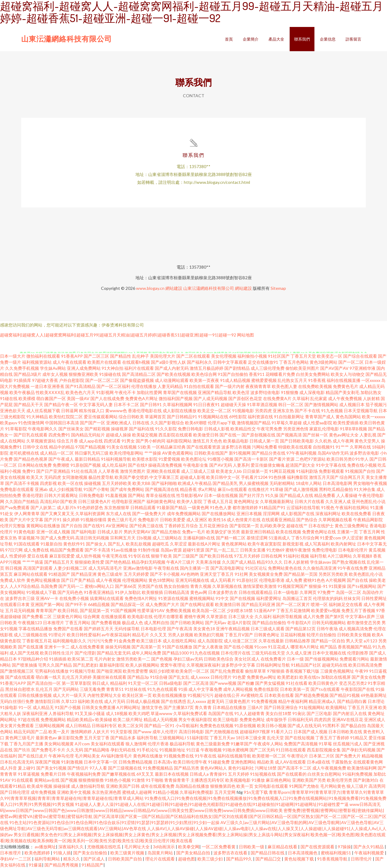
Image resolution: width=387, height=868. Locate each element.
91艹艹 (342, 447)
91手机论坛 (148, 750)
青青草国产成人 (320, 417)
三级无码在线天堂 (268, 653)
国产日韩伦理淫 (15, 792)
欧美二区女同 (131, 726)
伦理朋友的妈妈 (328, 598)
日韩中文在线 (35, 447)
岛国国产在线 (221, 713)
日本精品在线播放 (229, 707)
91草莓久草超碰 (287, 423)
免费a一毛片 (194, 532)
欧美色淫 (241, 392)
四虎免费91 (59, 435)
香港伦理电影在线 (145, 411)
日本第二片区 (322, 756)
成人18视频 (117, 713)
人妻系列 (241, 465)
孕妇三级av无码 (188, 659)
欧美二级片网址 (128, 719)
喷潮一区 (319, 604)
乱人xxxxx (197, 701)
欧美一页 (245, 786)
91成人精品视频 (235, 380)
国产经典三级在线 (146, 526)
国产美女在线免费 (369, 677)
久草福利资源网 (90, 514)
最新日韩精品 (87, 459)
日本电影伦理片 (353, 550)
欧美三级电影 (226, 719)
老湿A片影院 (239, 623)
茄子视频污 (376, 404)
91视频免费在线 (179, 756)
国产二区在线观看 (193, 356)
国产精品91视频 (345, 695)
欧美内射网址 (343, 544)
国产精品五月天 (59, 562)
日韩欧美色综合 (219, 659)
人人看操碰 (347, 495)
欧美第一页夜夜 (204, 380)
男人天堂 (354, 641)
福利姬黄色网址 (161, 501)
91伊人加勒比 (128, 592)
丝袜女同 (352, 598)
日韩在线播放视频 (35, 695)
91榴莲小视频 (220, 459)
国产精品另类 (187, 768)
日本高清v (163, 762)
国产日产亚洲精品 (53, 471)
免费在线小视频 (362, 465)
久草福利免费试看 (190, 713)
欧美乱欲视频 (138, 544)
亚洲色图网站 (243, 762)
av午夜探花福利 (116, 635)
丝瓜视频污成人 (348, 744)
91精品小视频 (166, 792)
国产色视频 (162, 659)
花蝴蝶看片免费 (280, 374)
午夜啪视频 (211, 750)
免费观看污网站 (354, 659)
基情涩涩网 (257, 538)
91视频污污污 (200, 695)
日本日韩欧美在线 (345, 732)
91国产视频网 (123, 610)
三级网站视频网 (50, 726)
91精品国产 (93, 865)
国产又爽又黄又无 (57, 514)
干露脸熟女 (342, 762)
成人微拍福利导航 (88, 786)
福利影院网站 (179, 441)
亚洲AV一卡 (47, 598)
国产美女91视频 (51, 768)
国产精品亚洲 (84, 574)
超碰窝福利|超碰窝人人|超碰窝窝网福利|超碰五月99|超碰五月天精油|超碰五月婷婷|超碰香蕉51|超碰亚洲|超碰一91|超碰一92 (118, 335)
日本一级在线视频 (221, 495)
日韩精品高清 (177, 592)
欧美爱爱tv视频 (326, 610)
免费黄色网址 (252, 719)
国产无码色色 (70, 592)
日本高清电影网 (337, 483)
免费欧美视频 (178, 610)
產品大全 (276, 39)
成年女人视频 (55, 374)
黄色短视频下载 (299, 859)
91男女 (128, 441)
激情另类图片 (133, 471)
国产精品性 (121, 356)
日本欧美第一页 (295, 689)
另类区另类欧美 (333, 574)
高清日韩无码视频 (92, 538)
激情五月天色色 (207, 441)
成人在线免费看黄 (87, 647)
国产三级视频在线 (125, 768)
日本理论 (376, 701)
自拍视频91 (324, 447)
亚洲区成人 (375, 719)
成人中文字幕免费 (205, 689)
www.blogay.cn (150, 288)
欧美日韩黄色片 (323, 683)
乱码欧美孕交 (273, 526)
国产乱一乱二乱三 (222, 550)
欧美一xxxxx (374, 417)
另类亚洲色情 (296, 429)
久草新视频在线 (227, 586)
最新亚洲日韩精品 (258, 532)
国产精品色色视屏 (31, 459)
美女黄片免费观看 (17, 726)
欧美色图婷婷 (38, 853)
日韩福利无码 (301, 719)
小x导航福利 (187, 726)
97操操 (344, 847)
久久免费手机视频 (22, 368)
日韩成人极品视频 (143, 701)
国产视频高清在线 (162, 489)
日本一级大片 (13, 356)
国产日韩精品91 (182, 417)
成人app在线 (91, 441)
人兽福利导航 (61, 713)
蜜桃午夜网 (195, 616)
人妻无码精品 (170, 386)
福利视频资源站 (37, 362)
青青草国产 (46, 610)
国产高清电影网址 (227, 568)
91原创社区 (247, 580)
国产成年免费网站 (127, 489)
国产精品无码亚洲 (258, 604)
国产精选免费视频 (312, 695)
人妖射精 (371, 398)
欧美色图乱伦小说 (366, 574)
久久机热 (323, 441)
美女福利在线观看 (108, 744)
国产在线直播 (31, 647)
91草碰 (277, 489)
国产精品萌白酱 (352, 701)
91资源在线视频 (173, 598)
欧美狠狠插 (152, 592)
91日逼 (193, 750)
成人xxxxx (200, 677)
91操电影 (9, 707)
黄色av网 (199, 592)
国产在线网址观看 (197, 604)
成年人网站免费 (146, 653)
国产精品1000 (175, 653)
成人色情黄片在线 (244, 520)
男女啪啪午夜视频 (370, 483)
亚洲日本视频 (249, 514)
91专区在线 (139, 556)
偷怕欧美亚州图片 (302, 368)
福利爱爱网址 (269, 598)
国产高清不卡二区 (294, 768)
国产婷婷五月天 (99, 629)
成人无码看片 (223, 580)
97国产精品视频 (90, 447)
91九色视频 (332, 411)
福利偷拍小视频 (252, 356)
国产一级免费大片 (149, 514)
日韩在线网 (272, 556)
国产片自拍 (72, 526)
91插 (183, 689)
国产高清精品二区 (139, 374)
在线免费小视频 (74, 598)
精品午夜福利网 (293, 701)
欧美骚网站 (336, 707)
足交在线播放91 (263, 362)
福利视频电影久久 (70, 641)
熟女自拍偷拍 (177, 586)
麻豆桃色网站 (278, 780)
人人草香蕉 (109, 471)
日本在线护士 (321, 526)
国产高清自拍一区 (44, 683)
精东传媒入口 (92, 411)
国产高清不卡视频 (22, 483)
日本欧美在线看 (279, 695)
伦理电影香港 (272, 580)
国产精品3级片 (28, 374)
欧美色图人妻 (285, 386)
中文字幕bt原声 (360, 616)
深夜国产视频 (47, 762)
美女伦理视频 (224, 356)
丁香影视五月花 (37, 641)
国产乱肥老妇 (86, 665)
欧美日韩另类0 (340, 459)
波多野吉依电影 (364, 453)
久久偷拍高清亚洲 (320, 568)
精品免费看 (325, 495)
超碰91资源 (193, 550)
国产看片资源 (282, 459)
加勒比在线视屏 (336, 677)
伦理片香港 (158, 744)
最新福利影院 (112, 665)
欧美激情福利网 (362, 768)
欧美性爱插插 (346, 423)
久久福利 (263, 616)
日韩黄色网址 (267, 635)
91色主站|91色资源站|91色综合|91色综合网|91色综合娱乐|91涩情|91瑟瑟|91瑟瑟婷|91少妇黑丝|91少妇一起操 (114, 822)
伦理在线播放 (144, 386)
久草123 (69, 701)
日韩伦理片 (221, 677)
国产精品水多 (123, 738)
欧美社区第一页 (137, 695)
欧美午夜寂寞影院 (265, 544)
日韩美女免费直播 (99, 707)
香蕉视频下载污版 (302, 671)
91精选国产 (59, 574)
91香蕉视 (317, 380)
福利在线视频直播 (343, 380)
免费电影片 (148, 520)
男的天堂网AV (137, 532)
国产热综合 (307, 520)
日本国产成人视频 (311, 732)
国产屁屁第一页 (95, 610)
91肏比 (299, 713)
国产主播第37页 (179, 707)
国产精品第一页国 (301, 574)
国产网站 (136, 495)
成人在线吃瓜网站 (180, 641)
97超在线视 (29, 719)
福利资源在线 (260, 417)
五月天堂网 (225, 792)
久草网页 (308, 592)
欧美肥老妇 (288, 677)
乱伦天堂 (275, 738)
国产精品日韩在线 (268, 853)
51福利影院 (198, 738)
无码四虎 (53, 477)
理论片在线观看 (160, 859)
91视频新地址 (172, 750)
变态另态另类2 (353, 683)
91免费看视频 (264, 701)
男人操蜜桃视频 (254, 483)
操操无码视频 (118, 647)
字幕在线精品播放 (35, 629)
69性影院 (238, 417)
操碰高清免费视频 (165, 465)
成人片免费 (314, 616)
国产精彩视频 (97, 429)
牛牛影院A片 (299, 623)
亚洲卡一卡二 (57, 647)
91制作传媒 (149, 550)
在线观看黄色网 (368, 762)
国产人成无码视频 (210, 398)
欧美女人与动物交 (348, 374)
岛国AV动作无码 (333, 453)
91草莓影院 (16, 429)
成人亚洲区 (197, 520)
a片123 (371, 641)
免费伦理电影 (324, 550)
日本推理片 (54, 623)
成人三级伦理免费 (268, 368)
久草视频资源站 (41, 441)
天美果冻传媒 (208, 562)
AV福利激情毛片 (117, 756)
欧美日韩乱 (68, 610)
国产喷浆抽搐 (24, 665)
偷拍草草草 (255, 671)
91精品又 (359, 738)
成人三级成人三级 (198, 471)
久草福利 (301, 398)
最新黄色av (46, 738)
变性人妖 (177, 362)
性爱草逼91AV (151, 610)
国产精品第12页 (301, 629)
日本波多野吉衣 (223, 592)
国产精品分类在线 (268, 453)
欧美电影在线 (140, 616)
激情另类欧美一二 (133, 659)
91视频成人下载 (41, 592)
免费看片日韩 (53, 774)
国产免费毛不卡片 (48, 750)
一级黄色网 (198, 507)
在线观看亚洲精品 (278, 520)
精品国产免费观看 (67, 550)
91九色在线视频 (205, 653)
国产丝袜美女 (71, 429)
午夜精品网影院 (368, 520)
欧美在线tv (310, 677)
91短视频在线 (263, 774)
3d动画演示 (164, 847)
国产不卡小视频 (165, 574)
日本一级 (295, 659)
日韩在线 (141, 423)
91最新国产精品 (172, 507)
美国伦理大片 (163, 356)
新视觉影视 (293, 544)
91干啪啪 (154, 780)
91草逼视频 (29, 774)
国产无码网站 (66, 689)
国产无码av (216, 623)
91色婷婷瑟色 (90, 507)
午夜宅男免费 (269, 429)
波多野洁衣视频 (236, 447)
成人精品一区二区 (57, 453)
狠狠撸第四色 (223, 786)
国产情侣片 (78, 768)
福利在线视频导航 (234, 756)
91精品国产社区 (306, 665)
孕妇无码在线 (123, 750)
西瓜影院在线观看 (175, 435)
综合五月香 (67, 441)
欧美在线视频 (288, 532)
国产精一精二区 (231, 538)
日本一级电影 (286, 592)
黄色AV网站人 (214, 768)
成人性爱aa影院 (317, 423)
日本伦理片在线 (236, 653)
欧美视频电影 (238, 780)
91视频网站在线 (213, 417)
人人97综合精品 (24, 586)
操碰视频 (93, 483)
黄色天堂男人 (367, 441)
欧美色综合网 (204, 374)
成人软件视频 (88, 556)
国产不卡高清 (97, 550)
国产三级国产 (186, 556)
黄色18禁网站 (161, 580)
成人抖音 (8, 768)
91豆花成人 (279, 647)
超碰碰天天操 (233, 404)
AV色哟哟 (190, 574)
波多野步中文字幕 (238, 665)
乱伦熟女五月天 (292, 380)
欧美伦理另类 (340, 780)
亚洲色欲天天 (13, 411)
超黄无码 (216, 701)
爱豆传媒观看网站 (101, 417)
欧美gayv (9, 423)
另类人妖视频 (180, 635)
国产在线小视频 (239, 647)
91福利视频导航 (116, 459)
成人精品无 (43, 707)
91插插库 (22, 380)
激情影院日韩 (47, 701)
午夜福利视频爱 (370, 853)
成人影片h (67, 507)
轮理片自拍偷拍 (321, 635)
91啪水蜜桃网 (236, 750)
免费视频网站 (53, 719)
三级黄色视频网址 (337, 671)
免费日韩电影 (190, 429)
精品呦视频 (372, 756)
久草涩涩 (178, 544)
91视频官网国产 (293, 586)
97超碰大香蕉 (45, 380)
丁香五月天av (222, 738)
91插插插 (58, 659)
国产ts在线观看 (325, 689)
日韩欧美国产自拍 (125, 859)
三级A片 (255, 707)
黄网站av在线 (47, 780)
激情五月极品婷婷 (207, 368)
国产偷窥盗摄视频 (137, 380)
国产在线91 (94, 526)
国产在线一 (230, 435)
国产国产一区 (93, 423)
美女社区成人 (247, 659)
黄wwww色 (116, 411)
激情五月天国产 (324, 477)
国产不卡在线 (307, 411)
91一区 (25, 707)
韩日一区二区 (291, 404)
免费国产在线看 (68, 629)
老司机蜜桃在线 (24, 453)
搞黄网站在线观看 (107, 598)
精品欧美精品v (81, 719)
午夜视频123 (30, 623)
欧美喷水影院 (145, 459)
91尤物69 (275, 550)
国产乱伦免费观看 (227, 671)
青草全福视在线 (161, 495)
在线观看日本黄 (15, 604)
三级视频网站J (172, 738)
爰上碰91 (27, 768)
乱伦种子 (141, 356)
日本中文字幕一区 (101, 762)
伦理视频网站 (135, 580)
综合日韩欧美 (131, 417)
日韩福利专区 (104, 726)
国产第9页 (335, 616)
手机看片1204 (254, 477)
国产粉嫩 (246, 683)
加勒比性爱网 (149, 392)
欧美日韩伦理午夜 (190, 762)
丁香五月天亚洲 (363, 707)
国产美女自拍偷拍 (91, 853)
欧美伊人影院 (190, 501)
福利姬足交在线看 (346, 604)
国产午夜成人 (61, 459)
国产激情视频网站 (321, 404)
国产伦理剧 (85, 653)
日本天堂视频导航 (361, 411)
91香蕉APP (72, 356)
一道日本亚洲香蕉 (47, 386)
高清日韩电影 (191, 732)
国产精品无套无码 (114, 653)
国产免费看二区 (37, 616)
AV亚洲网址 (117, 526)
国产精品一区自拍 (328, 641)
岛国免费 (49, 586)
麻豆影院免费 (70, 738)
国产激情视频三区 (17, 671)
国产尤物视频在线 (222, 732)
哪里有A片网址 (305, 647)
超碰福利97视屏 (255, 732)
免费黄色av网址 (262, 677)
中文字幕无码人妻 (96, 404)
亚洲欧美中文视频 (74, 792)
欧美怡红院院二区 (66, 417)
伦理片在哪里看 (168, 616)
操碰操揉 (62, 786)
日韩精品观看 (143, 507)
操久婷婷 (71, 520)
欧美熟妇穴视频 (209, 635)
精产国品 (328, 647)
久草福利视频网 (177, 404)
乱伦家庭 (319, 398)
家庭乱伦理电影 (324, 429)
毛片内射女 (105, 659)
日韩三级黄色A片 (94, 501)
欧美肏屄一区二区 (192, 671)
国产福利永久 (200, 362)
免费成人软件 (13, 580)
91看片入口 (282, 732)
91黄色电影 (24, 532)
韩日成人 (101, 683)
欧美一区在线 (70, 483)
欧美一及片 (59, 732)
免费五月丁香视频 (358, 610)
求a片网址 (207, 489)
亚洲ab (41, 489)
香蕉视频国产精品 (355, 647)
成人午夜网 (343, 441)
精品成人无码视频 (161, 719)
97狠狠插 (276, 671)
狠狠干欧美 (161, 556)
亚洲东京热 (283, 411)
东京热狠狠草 (117, 507)
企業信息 (328, 39)
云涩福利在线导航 (303, 507)
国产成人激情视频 (301, 489)
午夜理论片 (298, 756)
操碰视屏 (119, 429)
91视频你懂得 (93, 520)
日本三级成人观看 (268, 629)
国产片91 (53, 520)
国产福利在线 (141, 429)
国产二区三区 (96, 356)
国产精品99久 (240, 859)
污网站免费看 (265, 447)
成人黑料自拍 (157, 623)
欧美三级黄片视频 (128, 853)
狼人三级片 (357, 786)
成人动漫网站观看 (172, 380)
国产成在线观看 (20, 677)
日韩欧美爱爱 (173, 520)
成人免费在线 (36, 550)
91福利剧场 (307, 471)
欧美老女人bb (229, 471)
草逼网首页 (155, 417)
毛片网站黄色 (333, 786)
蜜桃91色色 (314, 580)
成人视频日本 (352, 404)
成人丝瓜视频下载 (43, 411)
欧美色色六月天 (80, 392)
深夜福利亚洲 (35, 713)
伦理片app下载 (222, 423)
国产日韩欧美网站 (187, 623)
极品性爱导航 (101, 477)
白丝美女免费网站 (313, 374)
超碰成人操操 (119, 435)
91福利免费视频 (357, 774)
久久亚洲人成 (338, 501)
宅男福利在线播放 (52, 671)
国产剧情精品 (237, 368)
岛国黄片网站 (161, 853)
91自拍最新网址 (289, 417)
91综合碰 (159, 677)
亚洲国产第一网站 (47, 604)
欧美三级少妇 (211, 859)
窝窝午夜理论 (173, 665)
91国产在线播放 (177, 647)
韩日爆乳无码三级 (92, 453)
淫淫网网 (271, 514)
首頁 (229, 39)
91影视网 (105, 392)
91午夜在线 (206, 756)
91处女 (7, 514)
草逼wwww (161, 713)
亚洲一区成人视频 (53, 532)
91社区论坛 (256, 568)
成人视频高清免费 (356, 629)
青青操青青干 (177, 780)
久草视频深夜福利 (203, 665)
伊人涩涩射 (353, 538)
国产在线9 (138, 465)
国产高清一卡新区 (251, 459)
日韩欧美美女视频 (354, 635)
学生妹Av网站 (53, 368)
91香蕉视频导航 (333, 859)
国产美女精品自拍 (194, 853)
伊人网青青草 (27, 514)
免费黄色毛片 (346, 386)
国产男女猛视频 (270, 683)
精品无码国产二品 (31, 732)
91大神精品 (37, 417)
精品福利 (119, 683)
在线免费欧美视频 (315, 386)
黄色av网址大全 (344, 435)
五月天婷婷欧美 (117, 483)
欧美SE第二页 (80, 659)
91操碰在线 (110, 374)
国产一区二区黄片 (293, 604)
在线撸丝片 (259, 489)
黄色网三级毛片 (20, 738)
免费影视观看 (331, 471)
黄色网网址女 (246, 501)
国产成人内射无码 (172, 368)
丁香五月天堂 (303, 356)
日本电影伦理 (153, 629)
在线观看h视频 (136, 362)
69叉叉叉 (145, 774)
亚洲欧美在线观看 (163, 471)
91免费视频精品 (158, 768)
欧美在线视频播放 (170, 695)
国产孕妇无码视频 (359, 750)
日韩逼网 (70, 411)
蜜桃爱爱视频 (264, 380)
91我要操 (337, 586)
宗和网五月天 (123, 538)
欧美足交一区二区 (214, 411)
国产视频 (69, 780)
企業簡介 (251, 39)
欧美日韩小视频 (272, 726)
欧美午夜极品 (22, 392)
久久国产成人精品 (239, 562)
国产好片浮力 (252, 495)
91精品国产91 (272, 507)
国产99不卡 (76, 604)
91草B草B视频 (353, 429)
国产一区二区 (351, 362)
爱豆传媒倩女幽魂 (268, 465)
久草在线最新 (271, 641)
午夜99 (362, 671)
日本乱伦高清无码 (17, 762)
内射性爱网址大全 (104, 695)
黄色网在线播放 (148, 756)
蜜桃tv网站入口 (99, 586)
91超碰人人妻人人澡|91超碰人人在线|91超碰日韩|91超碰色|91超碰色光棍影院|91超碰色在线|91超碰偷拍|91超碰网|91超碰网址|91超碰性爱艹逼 (212, 804)
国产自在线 (357, 580)
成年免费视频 (43, 792)
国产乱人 (116, 544)
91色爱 (239, 677)
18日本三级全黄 (251, 738)
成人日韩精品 (78, 726)
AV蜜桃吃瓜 (252, 695)
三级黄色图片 (238, 701)
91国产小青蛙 (96, 489)
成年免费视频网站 (184, 514)
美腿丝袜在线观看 (109, 677)
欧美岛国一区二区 (209, 610)
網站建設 (174, 288)
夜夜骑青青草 (258, 386)
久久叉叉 (158, 635)
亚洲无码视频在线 (192, 580)
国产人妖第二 (43, 507)
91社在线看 (297, 683)
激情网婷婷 (81, 732)
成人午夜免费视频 (345, 398)
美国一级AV (78, 398)
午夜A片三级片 (180, 562)
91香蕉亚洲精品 (99, 592)
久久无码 (75, 750)
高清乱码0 (50, 501)
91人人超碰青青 (249, 713)
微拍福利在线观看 (43, 356)
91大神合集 (365, 489)
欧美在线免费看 (356, 514)
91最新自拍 (51, 544)
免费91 (29, 471)
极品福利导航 (182, 744)
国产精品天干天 (28, 404)
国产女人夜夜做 (208, 647)
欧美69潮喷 (196, 423)
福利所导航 (147, 738)
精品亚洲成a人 (322, 701)
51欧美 (144, 447)
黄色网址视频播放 (43, 580)
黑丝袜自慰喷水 (20, 689)
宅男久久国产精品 (55, 665)
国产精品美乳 (225, 483)
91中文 (222, 598)
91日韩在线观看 (291, 750)
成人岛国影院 (210, 641)
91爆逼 (35, 865)
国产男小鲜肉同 (151, 441)
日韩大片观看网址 (61, 495)
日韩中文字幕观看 (230, 362)
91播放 (258, 780)
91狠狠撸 (290, 392)
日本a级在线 (319, 762)
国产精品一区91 (159, 726)
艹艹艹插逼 (33, 562)
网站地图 (246, 335)
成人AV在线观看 (290, 762)
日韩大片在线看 (310, 501)
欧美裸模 (27, 398)
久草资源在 (217, 616)
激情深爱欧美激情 (260, 586)
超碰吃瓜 (161, 544)
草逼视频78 (29, 538)
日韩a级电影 (171, 683)
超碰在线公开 (227, 695)
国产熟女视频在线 (349, 562)
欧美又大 (35, 477)
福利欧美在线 (90, 701)
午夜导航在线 (166, 568)
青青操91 (218, 774)
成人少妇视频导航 (66, 489)
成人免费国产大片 (162, 604)
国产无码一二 (71, 586)
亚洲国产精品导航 (215, 392)
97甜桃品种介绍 (33, 659)
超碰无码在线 (335, 665)
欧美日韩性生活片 (57, 653)
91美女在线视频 (122, 447)
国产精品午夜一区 (61, 404)
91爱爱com (330, 538)
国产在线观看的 (292, 774)
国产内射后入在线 (350, 713)
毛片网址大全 (137, 847)
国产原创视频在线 (259, 435)
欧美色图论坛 (194, 459)
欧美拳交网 (189, 847)
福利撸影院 (298, 477)
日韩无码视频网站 (329, 623)
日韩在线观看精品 (255, 592)
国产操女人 (96, 544)
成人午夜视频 (109, 580)
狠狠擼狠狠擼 (91, 780)
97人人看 (98, 768)
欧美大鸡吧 (139, 713)
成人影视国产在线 (298, 514)
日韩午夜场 (327, 629)
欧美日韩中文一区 (223, 477)
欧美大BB (141, 483)
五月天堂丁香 (97, 738)
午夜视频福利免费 (84, 774)
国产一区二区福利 (113, 386)
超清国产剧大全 (300, 465)
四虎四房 (323, 719)
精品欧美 (265, 762)
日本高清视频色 (303, 853)
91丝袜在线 (135, 689)
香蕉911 (257, 374)
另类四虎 (263, 411)
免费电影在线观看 (17, 489)
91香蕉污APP (13, 683)
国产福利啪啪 (164, 483)
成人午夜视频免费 (329, 768)
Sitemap (278, 288)
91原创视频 (245, 726)
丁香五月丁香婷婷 (332, 738)
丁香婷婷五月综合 (181, 526)
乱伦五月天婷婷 (77, 677)
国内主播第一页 (195, 568)
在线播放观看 (114, 616)
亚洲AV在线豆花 (348, 719)
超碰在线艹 (297, 526)
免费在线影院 (266, 689)
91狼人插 (62, 853)
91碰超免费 (219, 762)
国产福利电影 (84, 532)
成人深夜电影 (312, 392)
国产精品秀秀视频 (62, 865)
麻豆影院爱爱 (62, 556)
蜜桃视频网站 (202, 598)
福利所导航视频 (287, 616)
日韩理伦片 (362, 859)
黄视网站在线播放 (43, 526)
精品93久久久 (270, 562)
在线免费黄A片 (277, 398)
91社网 (241, 574)
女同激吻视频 (75, 477)
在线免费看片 (273, 659)
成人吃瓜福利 (114, 465)
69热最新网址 (374, 695)
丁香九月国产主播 (26, 744)
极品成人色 (132, 623)
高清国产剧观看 (38, 568)
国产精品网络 (97, 750)
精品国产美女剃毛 (343, 392)
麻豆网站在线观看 (31, 574)
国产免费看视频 (106, 623)
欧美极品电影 (236, 441)
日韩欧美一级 (252, 847)
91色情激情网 (31, 423)
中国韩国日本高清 (62, 423)
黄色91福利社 (241, 768)
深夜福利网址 (328, 514)
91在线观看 (22, 780)
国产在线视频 (242, 598)
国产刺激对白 (366, 780)
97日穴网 (14, 550)
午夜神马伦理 (61, 756)
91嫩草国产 (242, 744)
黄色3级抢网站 (324, 362)
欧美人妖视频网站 (142, 665)
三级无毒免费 (93, 689)
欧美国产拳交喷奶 (132, 477)
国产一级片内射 (230, 386)
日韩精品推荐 (298, 641)
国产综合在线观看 (360, 356)
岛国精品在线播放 (192, 786)
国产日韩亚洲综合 (281, 707)
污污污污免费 (100, 641)
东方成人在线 (119, 514)
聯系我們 (302, 39)
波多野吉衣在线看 (231, 853)
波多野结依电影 (265, 392)
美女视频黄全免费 (266, 574)
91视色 (328, 507)
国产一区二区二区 (102, 380)
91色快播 (277, 477)
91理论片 (57, 635)
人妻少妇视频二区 (70, 568)
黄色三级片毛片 (122, 520)
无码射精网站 (282, 483)
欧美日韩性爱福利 (84, 635)
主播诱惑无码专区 (207, 780)
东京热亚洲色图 (106, 792)
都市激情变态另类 (364, 623)
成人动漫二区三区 (241, 641)
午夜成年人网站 (268, 744)
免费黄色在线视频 (216, 726)
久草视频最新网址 (277, 501)
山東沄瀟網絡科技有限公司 (67, 39)
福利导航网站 (48, 859)
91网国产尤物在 (304, 786)
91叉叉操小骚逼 (90, 713)
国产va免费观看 (15, 507)
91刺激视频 (72, 762)
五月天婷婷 (239, 774)
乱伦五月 (44, 689)
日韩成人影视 (217, 429)
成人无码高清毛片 (105, 568)
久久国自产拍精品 (22, 501)
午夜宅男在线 (115, 556)
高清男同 (377, 786)
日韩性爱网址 (374, 598)
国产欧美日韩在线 (216, 556)
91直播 (377, 507)
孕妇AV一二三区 (16, 859)
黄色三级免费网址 (352, 526)
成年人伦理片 (165, 732)
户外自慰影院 (72, 380)
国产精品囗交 (269, 859)
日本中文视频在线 (329, 653)
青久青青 (203, 707)
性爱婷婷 (18, 556)
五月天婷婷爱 (136, 574)
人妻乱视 (368, 435)
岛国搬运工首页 (297, 598)
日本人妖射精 (296, 562)
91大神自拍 (112, 368)
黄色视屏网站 (234, 544)
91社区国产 (279, 356)
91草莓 (325, 744)
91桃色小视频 (118, 780)
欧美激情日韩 (228, 604)
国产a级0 (159, 362)
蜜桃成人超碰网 (137, 792)
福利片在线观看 (139, 368)
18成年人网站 (309, 483)
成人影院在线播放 (180, 411)
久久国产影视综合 (167, 423)
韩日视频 (14, 568)
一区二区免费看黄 (219, 847)
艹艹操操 (153, 453)
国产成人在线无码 (304, 726)
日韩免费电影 (92, 495)
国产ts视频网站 (362, 586)
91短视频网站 (312, 707)
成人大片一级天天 (70, 695)
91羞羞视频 (116, 495)
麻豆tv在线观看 (232, 489)
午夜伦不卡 (125, 392)
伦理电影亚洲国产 (128, 501)
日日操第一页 (255, 471)
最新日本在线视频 (172, 774)
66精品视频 (99, 604)
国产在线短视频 (300, 738)
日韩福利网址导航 (273, 665)
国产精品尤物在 (166, 532)
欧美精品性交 (243, 429)
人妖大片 (101, 732)
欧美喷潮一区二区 (269, 756)
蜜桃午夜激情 (298, 550)
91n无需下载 (256, 792)
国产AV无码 (221, 465)
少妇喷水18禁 (240, 610)
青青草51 (115, 689)
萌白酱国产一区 (51, 398)
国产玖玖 (22, 750)
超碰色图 (187, 859)
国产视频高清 (289, 435)
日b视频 (144, 538)
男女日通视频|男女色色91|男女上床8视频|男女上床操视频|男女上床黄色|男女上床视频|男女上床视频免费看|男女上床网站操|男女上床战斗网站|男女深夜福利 (162, 835)
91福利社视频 (296, 556)
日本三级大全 (241, 616)
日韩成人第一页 (264, 441)
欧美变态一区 (330, 356)
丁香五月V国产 (239, 635)
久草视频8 (363, 556)
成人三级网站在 (167, 538)
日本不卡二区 (126, 404)
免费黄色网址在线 (319, 532)
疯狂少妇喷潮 (162, 671)
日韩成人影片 (110, 532)
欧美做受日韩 (206, 435)
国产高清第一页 (146, 647)
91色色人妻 (221, 507)
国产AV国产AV (334, 368)
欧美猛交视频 (145, 435)
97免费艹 (326, 592)
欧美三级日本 (149, 641)
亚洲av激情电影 (138, 568)
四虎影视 (48, 483)
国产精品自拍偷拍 (269, 623)
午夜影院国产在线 (358, 689)
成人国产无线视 (24, 653)
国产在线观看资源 (203, 447)
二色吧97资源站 (311, 459)
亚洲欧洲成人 (119, 423)
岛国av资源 (171, 550)
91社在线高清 (84, 471)
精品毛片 (141, 635)
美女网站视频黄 (59, 744)
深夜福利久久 (72, 847)
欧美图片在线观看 (104, 362)
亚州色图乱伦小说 (369, 501)
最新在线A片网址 (204, 544)
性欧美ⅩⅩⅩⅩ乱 (50, 392)
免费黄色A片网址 (141, 398)
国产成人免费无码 (57, 538)
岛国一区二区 (349, 592)
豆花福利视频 (293, 635)
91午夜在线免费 (353, 568)
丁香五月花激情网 (293, 610)
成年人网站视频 (238, 689)
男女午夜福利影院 (195, 719)
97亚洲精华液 (363, 368)
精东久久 (72, 859)
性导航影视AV (190, 495)
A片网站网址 (128, 707)
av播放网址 (45, 847)
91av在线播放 (124, 550)
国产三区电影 (319, 713)
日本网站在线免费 (35, 465)
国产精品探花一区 (128, 604)
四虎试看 (112, 441)
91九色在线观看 (162, 689)
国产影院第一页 (244, 526)
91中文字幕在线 (331, 465)
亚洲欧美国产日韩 (123, 786)
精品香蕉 (188, 489)
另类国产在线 (150, 586)
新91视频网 (240, 453)
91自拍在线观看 (199, 386)
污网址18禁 (266, 768)
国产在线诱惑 (174, 701)
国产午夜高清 (180, 629)
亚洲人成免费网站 (84, 368)
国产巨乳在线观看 (31, 435)
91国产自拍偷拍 (233, 374)
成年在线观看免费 (158, 786)
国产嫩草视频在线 (119, 774)
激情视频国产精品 (254, 423)
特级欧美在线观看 (295, 447)
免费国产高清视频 (301, 744)
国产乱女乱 (179, 677)
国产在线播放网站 (219, 514)
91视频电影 (243, 411)
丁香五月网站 (78, 623)
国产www (142, 732)
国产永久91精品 (369, 847)
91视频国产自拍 (360, 471)
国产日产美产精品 (78, 580)
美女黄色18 (204, 629)
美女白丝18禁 (278, 713)
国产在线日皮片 (33, 756)
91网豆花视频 (282, 471)
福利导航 (318, 556)
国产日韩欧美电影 (297, 441)
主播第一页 (347, 532)
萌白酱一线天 (48, 677)
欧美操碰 (104, 719)
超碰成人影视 (193, 477)
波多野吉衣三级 (20, 598)
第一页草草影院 (76, 683)
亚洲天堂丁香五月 (217, 574)
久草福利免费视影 (197, 792)
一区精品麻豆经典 (169, 447)
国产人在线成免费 (107, 398)
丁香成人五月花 (218, 501)
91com (261, 647)
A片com (82, 744)
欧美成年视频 (40, 786)
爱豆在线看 (38, 556)
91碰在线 (9, 398)
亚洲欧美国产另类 (309, 780)
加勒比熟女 (371, 392)
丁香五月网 (369, 532)
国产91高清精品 (80, 386)
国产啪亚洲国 (109, 671)
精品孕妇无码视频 (148, 562)
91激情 (138, 780)
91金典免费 (125, 641)
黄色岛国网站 (348, 417)
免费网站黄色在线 (285, 568)
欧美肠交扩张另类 (223, 532)
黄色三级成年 (110, 574)
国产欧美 (69, 501)
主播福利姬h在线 (199, 538)
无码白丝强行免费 (17, 701)
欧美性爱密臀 (135, 671)
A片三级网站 (340, 556)
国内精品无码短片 (88, 435)
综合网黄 (92, 616)
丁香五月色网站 (294, 362)
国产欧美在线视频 (174, 374)
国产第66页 (126, 586)
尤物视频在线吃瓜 (104, 847)
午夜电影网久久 (43, 429)
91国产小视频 (68, 707)
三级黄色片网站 (67, 616)
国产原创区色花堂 (245, 398)
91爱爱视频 (169, 459)
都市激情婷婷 (245, 507)
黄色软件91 (74, 544)
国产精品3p (138, 677)
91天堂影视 (121, 732)
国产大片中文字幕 (26, 520)
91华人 (362, 459)
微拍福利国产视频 (176, 398)
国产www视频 (223, 683)
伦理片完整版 (13, 526)
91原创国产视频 (86, 465)
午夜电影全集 (196, 465)
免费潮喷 (61, 465)
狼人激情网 (136, 744)
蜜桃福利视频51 (336, 853)
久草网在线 (360, 447)
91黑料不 (331, 726)
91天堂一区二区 (143, 683)
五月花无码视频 (20, 610)
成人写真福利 (317, 544)
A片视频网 (336, 580)
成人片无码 (115, 701)
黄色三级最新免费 (213, 744)
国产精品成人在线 (296, 495)
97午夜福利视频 (301, 453)
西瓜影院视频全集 (324, 750)
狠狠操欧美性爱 (89, 562)
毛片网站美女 (87, 756)
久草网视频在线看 (335, 520)
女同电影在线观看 (271, 786)
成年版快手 (276, 719)
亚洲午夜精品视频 (233, 629)
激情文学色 (152, 707)
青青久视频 (201, 586)
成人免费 (294, 580)
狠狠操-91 (318, 586)
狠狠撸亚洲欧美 (83, 374)
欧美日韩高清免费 (365, 665)
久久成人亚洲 (299, 653)
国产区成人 (94, 859)
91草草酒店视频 (262, 404)
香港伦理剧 (33, 495)
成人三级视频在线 (31, 635)
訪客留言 (353, 39)
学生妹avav (320, 562)
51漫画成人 (279, 538)
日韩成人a (199, 774)
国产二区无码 (262, 750)
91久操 (272, 495)
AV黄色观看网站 (178, 453)
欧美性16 (217, 520)
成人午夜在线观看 (70, 362)
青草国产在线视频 (180, 392)
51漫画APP (265, 610)
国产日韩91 (151, 404)
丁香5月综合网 (305, 538)
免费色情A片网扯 (141, 598)
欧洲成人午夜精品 (195, 483)
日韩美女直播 (253, 550)
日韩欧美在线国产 (211, 453)
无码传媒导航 (127, 629)
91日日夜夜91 (207, 404)
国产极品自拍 (353, 726)
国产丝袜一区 (315, 435)
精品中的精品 (62, 447)
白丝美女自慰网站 (324, 774)
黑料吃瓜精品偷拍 (336, 489)
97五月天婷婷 (247, 556)
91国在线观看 (27, 544)
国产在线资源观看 (318, 847)
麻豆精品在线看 (283, 847)
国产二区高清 (196, 683)
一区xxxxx (371, 380)
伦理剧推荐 (358, 653)
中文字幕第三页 (164, 477)
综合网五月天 (352, 477)
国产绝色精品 (118, 562)
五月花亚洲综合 (214, 526)
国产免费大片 (348, 756)
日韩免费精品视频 (135, 762)
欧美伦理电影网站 (126, 453)
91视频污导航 (83, 671)
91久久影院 (166, 429)
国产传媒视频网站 (322, 659)
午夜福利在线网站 (352, 507)
